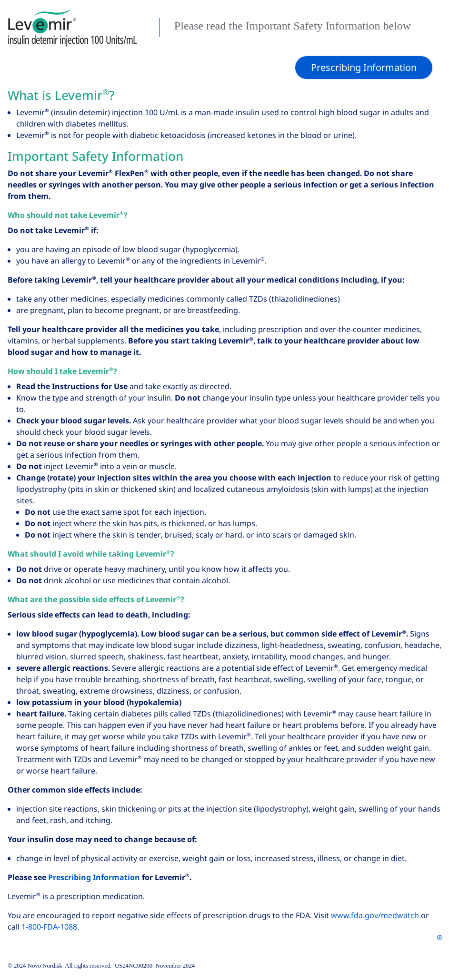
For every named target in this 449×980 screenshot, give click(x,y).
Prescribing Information (94, 877)
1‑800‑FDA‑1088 (49, 927)
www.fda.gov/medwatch (375, 916)
